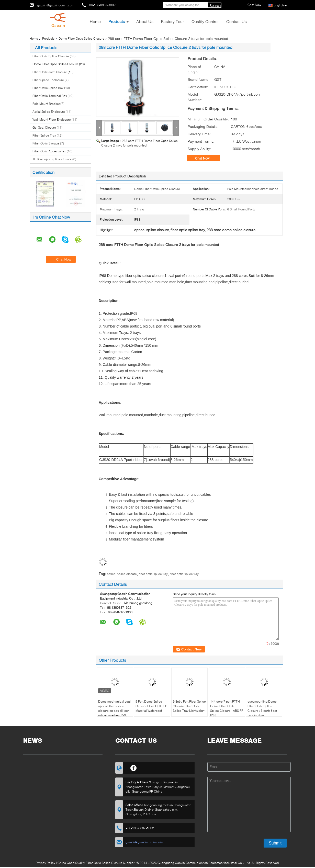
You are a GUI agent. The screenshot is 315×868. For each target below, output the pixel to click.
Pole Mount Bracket (46, 104)
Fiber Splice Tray (44, 135)
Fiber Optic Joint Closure (50, 72)
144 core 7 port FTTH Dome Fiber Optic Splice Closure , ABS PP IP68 (227, 708)
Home (95, 21)
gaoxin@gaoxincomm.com (56, 5)
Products (117, 21)
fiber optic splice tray (153, 574)
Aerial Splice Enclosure (49, 112)
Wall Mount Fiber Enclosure (52, 120)
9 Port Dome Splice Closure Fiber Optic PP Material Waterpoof (151, 706)
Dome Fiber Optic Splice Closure (81, 38)
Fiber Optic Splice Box (48, 88)
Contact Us (237, 21)
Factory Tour (172, 21)
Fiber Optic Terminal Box (50, 96)
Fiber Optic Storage (46, 143)
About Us (145, 21)
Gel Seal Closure (44, 127)
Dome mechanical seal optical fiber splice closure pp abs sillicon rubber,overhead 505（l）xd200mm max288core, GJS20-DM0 (114, 715)
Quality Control (205, 21)
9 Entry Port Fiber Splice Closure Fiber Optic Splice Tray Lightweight (189, 706)
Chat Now (206, 158)
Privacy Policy (46, 863)
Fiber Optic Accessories (49, 151)
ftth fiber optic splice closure (52, 159)
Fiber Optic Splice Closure (51, 56)
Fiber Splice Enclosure (48, 80)
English (280, 5)
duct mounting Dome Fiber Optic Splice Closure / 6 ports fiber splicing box (262, 708)
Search (215, 6)
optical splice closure (122, 574)
